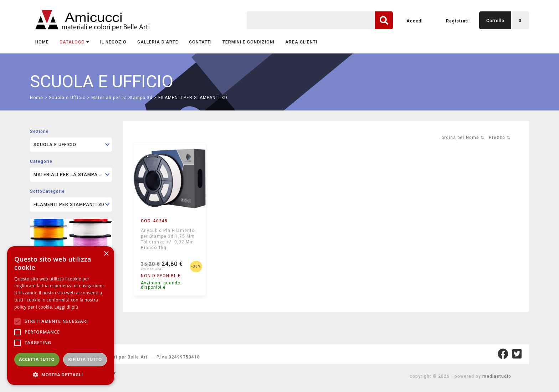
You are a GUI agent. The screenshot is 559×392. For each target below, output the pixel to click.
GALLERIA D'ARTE (158, 42)
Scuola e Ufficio (67, 98)
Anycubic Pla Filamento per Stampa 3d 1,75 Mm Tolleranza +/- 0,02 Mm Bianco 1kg (168, 239)
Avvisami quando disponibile (161, 285)
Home (42, 42)
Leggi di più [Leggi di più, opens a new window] (66, 307)
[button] (61, 374)
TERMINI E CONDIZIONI (248, 42)
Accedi (415, 21)
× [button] (106, 254)
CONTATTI (200, 42)
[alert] (61, 316)
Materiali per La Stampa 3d (122, 98)
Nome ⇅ (475, 138)
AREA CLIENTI (301, 42)
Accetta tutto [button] (37, 359)
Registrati (457, 21)
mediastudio (497, 376)
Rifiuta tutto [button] (85, 359)
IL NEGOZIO (113, 42)
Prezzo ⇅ (500, 138)
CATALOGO (75, 42)
